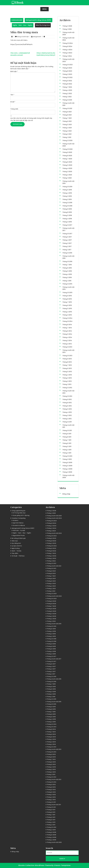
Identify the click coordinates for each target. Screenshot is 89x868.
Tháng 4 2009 (67, 469)
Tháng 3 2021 (67, 131)
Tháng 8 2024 (67, 46)
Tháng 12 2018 (67, 203)
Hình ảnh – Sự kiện (19, 530)
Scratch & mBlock (19, 525)
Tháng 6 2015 (67, 305)
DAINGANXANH (17, 20)
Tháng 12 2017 (67, 225)
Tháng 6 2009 (67, 462)
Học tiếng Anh (16, 543)
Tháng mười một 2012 (54, 779)
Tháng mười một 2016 (54, 679)
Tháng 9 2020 (67, 152)
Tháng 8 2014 (67, 325)
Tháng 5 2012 (67, 409)
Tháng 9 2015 (67, 296)
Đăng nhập (66, 494)
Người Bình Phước (19, 535)
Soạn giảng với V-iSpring (21, 515)
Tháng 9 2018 (67, 209)
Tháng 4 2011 (67, 450)
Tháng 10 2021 (67, 108)
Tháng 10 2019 (67, 187)
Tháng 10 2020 (67, 149)
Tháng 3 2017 (67, 243)
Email (13, 102)
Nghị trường (16, 548)
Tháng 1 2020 (67, 178)
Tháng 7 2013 (67, 365)
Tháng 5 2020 (67, 165)
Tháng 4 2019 (67, 193)
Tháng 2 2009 (67, 472)
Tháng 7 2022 (67, 87)
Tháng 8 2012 (67, 403)
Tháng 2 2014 (67, 344)
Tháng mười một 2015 (54, 702)
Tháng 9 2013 (67, 359)
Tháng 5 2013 (67, 372)
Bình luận (14, 71)
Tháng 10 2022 (67, 77)
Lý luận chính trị (17, 546)
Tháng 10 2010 (67, 456)
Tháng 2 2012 (67, 419)
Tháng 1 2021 (67, 137)
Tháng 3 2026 (67, 26)
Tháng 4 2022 (67, 90)
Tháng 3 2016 (67, 277)
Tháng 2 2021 (67, 134)
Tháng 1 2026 (67, 29)
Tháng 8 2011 (67, 437)
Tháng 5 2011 (67, 446)
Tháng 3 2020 (67, 172)
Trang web (14, 109)
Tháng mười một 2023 (54, 533)
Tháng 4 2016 (67, 274)
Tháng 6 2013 (67, 368)
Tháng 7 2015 (67, 302)
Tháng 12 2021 (67, 100)
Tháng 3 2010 (67, 459)
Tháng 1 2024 (67, 56)
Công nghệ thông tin (19, 511)
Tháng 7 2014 (67, 328)
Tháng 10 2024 (68, 43)
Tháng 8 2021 (67, 115)
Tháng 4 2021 (67, 128)
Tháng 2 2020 (67, 175)
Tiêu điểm (15, 553)
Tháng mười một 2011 (54, 805)
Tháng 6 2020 (67, 162)
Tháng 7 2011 (67, 440)
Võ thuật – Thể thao (18, 556)
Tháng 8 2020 (67, 156)
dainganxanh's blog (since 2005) (39, 20)
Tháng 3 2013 (67, 378)
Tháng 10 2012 (67, 396)
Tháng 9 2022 (67, 81)
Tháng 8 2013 (67, 362)
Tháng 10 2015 (67, 293)
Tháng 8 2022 (67, 84)
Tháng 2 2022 (67, 93)
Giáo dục (15, 541)
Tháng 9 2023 (67, 68)
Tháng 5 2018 (67, 215)
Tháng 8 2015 (67, 299)
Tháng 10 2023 (67, 65)
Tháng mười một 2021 (54, 566)
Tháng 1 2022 (67, 97)
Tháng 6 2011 (67, 443)
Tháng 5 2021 (67, 124)
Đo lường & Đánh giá (19, 538)
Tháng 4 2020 (67, 168)
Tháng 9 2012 (67, 399)
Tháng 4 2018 (67, 219)
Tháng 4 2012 (67, 412)
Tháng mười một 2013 (54, 749)
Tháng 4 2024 (67, 50)
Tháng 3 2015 (67, 315)
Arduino (16, 520)
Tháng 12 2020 (67, 140)
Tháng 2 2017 (67, 246)
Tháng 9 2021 (67, 112)
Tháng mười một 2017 (54, 659)
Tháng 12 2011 (67, 422)
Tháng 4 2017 (67, 240)
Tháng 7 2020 (67, 159)
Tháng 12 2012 (67, 388)
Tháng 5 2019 (67, 190)
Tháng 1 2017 (67, 250)
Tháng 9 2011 (67, 434)
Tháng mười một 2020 (54, 596)
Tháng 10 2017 (67, 234)
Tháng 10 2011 (67, 430)
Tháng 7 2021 (67, 118)
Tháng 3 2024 (67, 53)
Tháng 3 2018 (67, 222)
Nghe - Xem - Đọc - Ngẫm (23, 25)
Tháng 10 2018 (67, 206)
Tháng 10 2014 (67, 321)
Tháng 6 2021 (67, 121)
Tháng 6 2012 (67, 406)
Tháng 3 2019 (67, 196)
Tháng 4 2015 (67, 312)
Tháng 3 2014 (67, 340)
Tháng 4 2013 (67, 375)
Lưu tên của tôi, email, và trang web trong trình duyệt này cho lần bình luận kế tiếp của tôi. (31, 119)
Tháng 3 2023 (67, 74)
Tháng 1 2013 (67, 384)
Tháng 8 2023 (67, 71)
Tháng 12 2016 (67, 253)
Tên (12, 95)
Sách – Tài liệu (17, 551)
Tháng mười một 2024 (54, 518)
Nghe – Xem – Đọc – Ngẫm (22, 533)
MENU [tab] (44, 9)
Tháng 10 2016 (67, 261)
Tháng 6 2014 (67, 331)
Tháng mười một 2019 (54, 624)
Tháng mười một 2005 (54, 842)
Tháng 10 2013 (67, 356)
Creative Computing (19, 518)
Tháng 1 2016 (67, 281)
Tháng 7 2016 (67, 265)
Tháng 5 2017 (67, 237)
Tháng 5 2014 (67, 334)
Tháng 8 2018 (67, 212)
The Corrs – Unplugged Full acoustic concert (20, 54)
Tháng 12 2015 (67, 284)
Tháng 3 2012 (67, 415)
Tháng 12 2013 (67, 347)
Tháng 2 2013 (67, 381)
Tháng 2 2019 (67, 199)
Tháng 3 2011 (67, 453)
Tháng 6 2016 (67, 268)
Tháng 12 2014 (67, 318)
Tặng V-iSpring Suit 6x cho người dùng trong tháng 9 (46, 54)
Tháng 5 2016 (67, 271)
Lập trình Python (18, 523)
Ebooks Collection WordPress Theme (35, 865)
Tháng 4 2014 (67, 337)
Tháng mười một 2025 (54, 516)
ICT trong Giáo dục (19, 513)
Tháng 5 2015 (67, 308)
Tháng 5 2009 (67, 466)
